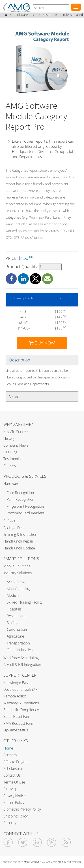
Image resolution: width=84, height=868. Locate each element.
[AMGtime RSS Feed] (66, 842)
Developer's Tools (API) (21, 689)
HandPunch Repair (18, 541)
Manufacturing (18, 589)
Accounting (16, 582)
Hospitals (14, 609)
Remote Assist (15, 696)
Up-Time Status (16, 730)
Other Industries (20, 650)
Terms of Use (14, 782)
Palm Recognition (20, 499)
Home (8, 748)
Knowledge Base (16, 683)
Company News (16, 445)
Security (10, 823)
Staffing (13, 623)
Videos (15, 396)
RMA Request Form (19, 723)
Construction (17, 629)
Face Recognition (20, 493)
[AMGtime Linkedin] (37, 842)
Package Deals (15, 528)
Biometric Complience (21, 710)
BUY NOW (42, 343)
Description (20, 360)
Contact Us (12, 775)
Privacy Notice (15, 796)
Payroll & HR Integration (22, 665)
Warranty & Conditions (21, 703)
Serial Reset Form (17, 716)
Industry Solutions (17, 573)
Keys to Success (16, 432)
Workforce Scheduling (21, 658)
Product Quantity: (34, 267)
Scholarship (13, 769)
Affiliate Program (16, 762)
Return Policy (14, 803)
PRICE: (19, 258)
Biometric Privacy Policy (22, 809)
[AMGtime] (51, 8)
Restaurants (16, 616)
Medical (13, 596)
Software (10, 521)
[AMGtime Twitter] (23, 842)
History (9, 438)
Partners (10, 755)
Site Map (10, 789)
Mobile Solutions (17, 566)
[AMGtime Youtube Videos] (52, 842)
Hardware (11, 484)
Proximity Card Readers (25, 513)
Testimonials (13, 459)
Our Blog (10, 452)
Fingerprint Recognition (25, 506)
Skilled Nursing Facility (25, 602)
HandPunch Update (19, 548)
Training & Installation (20, 534)
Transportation (18, 643)
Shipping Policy (15, 816)
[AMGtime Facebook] (8, 842)
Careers (10, 466)
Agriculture (15, 636)
